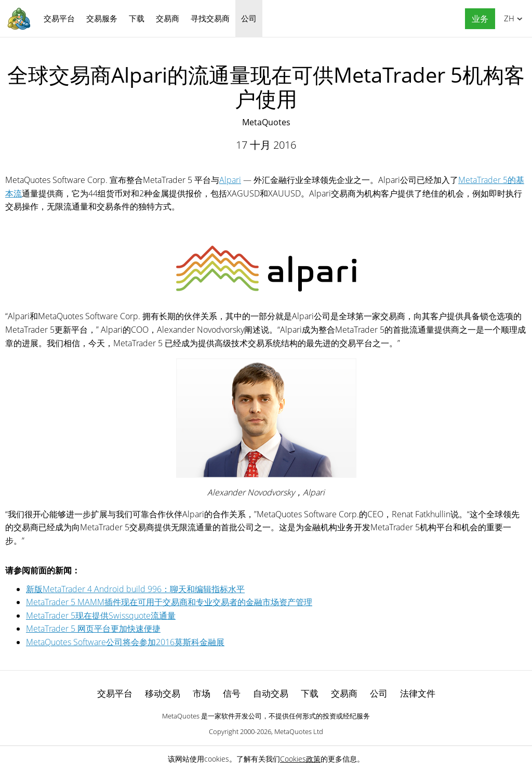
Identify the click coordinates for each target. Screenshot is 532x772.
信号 (232, 693)
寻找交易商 (210, 18)
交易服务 (102, 18)
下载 (137, 18)
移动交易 (163, 693)
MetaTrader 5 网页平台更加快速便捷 (93, 629)
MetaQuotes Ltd (299, 731)
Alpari (230, 180)
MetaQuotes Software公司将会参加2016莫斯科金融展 (125, 642)
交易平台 (59, 18)
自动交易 (271, 693)
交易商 (168, 18)
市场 (202, 693)
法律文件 (418, 693)
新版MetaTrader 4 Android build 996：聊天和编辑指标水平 (135, 589)
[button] (477, 19)
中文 (507, 18)
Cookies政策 (300, 759)
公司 (249, 18)
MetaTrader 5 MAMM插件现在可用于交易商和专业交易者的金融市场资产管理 (169, 602)
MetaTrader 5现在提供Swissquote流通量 (101, 616)
